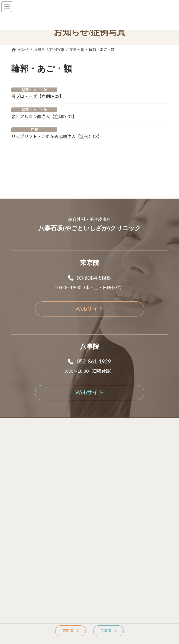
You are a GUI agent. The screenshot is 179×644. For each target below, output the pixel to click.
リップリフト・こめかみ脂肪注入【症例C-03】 (57, 136)
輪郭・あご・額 (34, 90)
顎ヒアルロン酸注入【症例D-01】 (44, 116)
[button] (89, 259)
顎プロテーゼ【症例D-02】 (38, 96)
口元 (34, 130)
